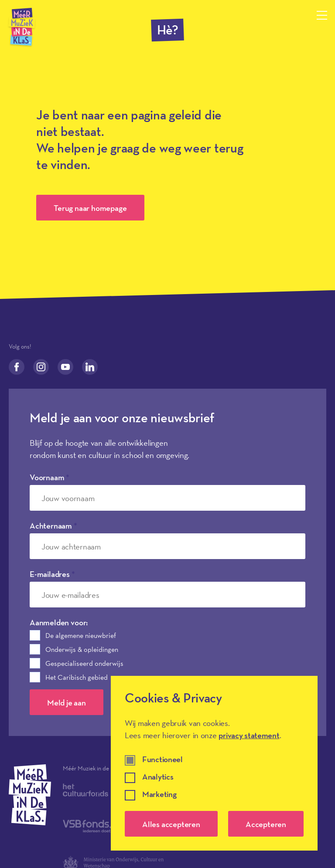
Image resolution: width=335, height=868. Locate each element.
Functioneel (162, 760)
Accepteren (266, 824)
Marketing (159, 795)
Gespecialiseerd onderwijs (84, 663)
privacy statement (249, 735)
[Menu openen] (322, 15)
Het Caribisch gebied (77, 677)
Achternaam (53, 526)
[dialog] (214, 763)
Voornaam (50, 477)
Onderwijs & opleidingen (82, 649)
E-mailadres (52, 574)
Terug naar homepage (90, 208)
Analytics (158, 777)
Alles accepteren (171, 824)
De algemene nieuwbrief (81, 635)
